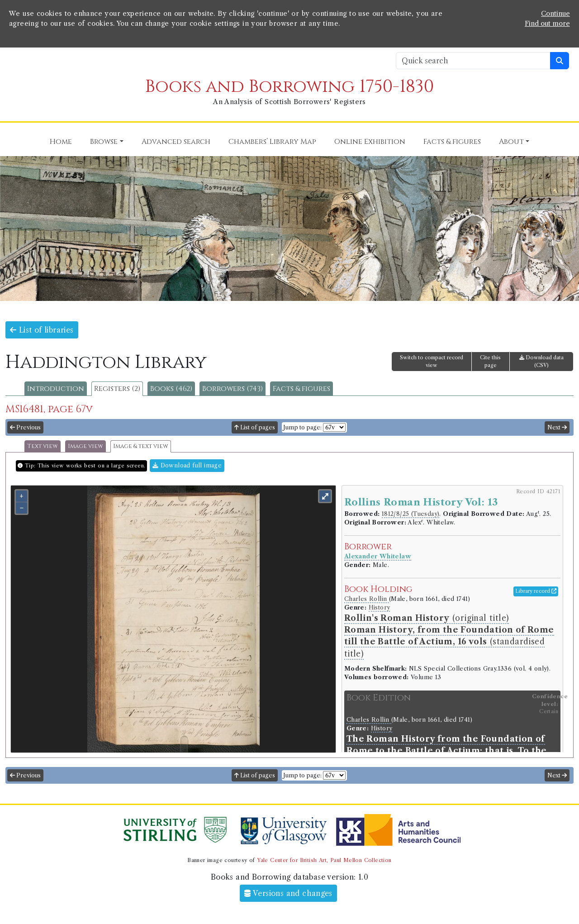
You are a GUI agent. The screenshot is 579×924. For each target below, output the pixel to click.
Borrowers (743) (233, 389)
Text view (43, 446)
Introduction (56, 389)
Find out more (547, 24)
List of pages (255, 427)
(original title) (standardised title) (449, 636)
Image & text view (141, 446)
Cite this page (490, 361)
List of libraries (42, 330)
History (380, 607)
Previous (25, 427)
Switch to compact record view (432, 361)
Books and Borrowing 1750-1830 (289, 87)
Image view (85, 446)
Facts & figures (301, 389)
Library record (536, 591)
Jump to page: (302, 427)
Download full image (187, 465)
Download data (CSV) (541, 361)
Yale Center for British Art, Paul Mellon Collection (324, 860)
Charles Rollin (367, 599)
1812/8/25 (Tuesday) (411, 514)
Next (557, 427)
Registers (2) (117, 389)
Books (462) (171, 389)
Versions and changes (288, 893)
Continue (555, 14)
